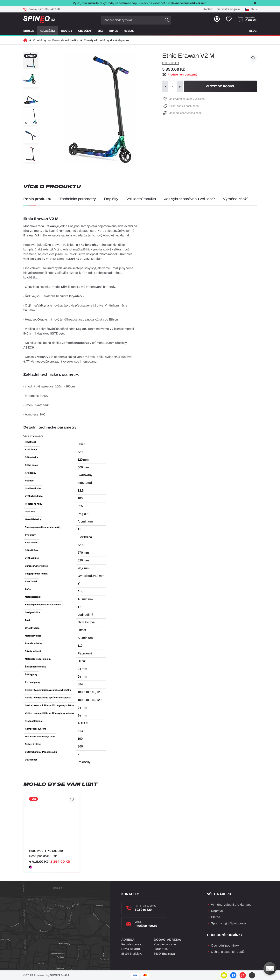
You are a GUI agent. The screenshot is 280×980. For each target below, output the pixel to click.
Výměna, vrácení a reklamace (231, 905)
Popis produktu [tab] (37, 199)
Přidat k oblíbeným (253, 58)
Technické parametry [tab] (78, 199)
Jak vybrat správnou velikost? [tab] (189, 199)
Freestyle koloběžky (65, 40)
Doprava (217, 911)
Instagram (243, 975)
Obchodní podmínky (225, 945)
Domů (25, 40)
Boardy (67, 31)
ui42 (66, 975)
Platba (216, 917)
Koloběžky (48, 31)
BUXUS (55, 975)
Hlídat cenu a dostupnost (184, 106)
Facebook (233, 975)
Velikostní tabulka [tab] (141, 199)
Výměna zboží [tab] (235, 199)
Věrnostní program (229, 9)
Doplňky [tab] (111, 199)
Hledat (167, 20)
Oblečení (85, 31)
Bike (100, 31)
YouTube (252, 975)
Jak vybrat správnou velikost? (187, 99)
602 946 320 (52, 9)
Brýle (114, 31)
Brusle (29, 31)
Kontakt (208, 9)
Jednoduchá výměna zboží (186, 113)
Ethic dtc (171, 63)
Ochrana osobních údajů (228, 952)
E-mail (224, 975)
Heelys (129, 31)
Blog (253, 31)
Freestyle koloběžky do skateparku (106, 40)
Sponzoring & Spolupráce (229, 923)
